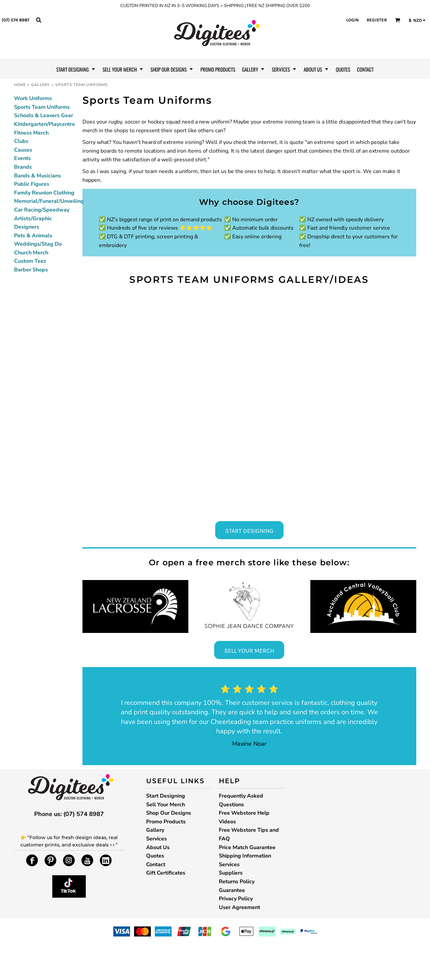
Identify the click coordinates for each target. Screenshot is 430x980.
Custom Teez (30, 261)
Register (377, 20)
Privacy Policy (236, 899)
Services (157, 839)
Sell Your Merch (166, 805)
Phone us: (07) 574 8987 (69, 814)
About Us (158, 847)
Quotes (155, 856)
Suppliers (231, 873)
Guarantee (232, 890)
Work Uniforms (33, 98)
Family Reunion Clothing (44, 193)
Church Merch (31, 253)
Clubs (21, 141)
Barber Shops (31, 270)
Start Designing (166, 796)
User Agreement (239, 907)
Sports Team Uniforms (42, 107)
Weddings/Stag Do (38, 244)
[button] (39, 20)
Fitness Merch (31, 133)
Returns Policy (237, 882)
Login (352, 20)
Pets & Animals (33, 236)
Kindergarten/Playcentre (45, 124)
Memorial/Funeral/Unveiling (49, 201)
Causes (23, 150)
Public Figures (32, 184)
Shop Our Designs (169, 813)
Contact (156, 865)
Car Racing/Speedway (42, 210)
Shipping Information (245, 856)
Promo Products (166, 822)
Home (20, 85)
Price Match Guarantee (247, 847)
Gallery (41, 85)
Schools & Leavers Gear (44, 115)
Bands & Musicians (38, 176)
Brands (23, 167)
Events (22, 158)
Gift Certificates (166, 873)
